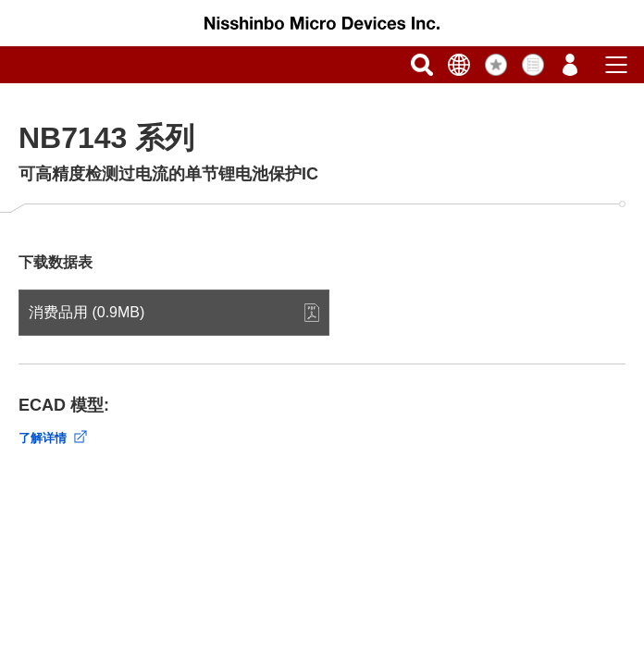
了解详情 (43, 438)
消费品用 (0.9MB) (87, 312)
